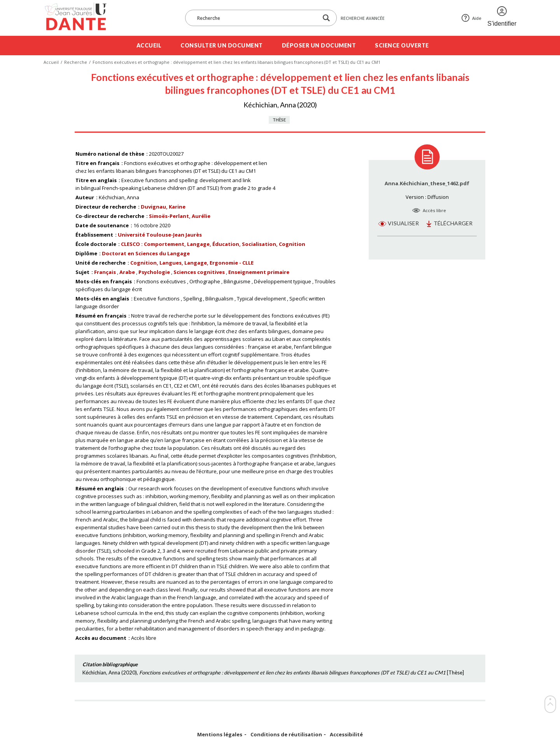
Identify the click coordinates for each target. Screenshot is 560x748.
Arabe (127, 272)
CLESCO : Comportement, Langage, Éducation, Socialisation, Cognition (213, 244)
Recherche (76, 62)
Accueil (149, 45)
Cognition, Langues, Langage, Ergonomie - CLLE (192, 263)
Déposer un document (319, 45)
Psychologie (154, 272)
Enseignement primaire (259, 272)
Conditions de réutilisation (286, 735)
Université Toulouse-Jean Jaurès (160, 235)
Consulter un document (222, 45)
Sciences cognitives (199, 272)
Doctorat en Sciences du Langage (146, 253)
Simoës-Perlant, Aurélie (180, 216)
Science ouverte (402, 45)
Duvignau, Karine (163, 207)
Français (105, 272)
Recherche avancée (363, 18)
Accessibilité (346, 735)
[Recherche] (255, 18)
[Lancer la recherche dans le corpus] (326, 18)
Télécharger (453, 223)
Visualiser (403, 223)
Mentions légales (220, 735)
